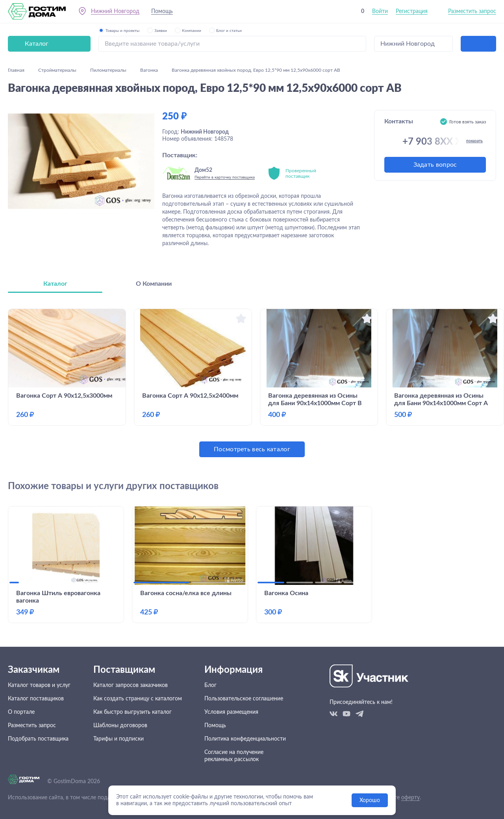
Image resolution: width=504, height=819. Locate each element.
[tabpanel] (252, 383)
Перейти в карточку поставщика (225, 177)
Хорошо (370, 800)
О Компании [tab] (154, 284)
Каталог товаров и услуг (39, 685)
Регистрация (412, 11)
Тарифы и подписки (119, 739)
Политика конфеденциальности (245, 739)
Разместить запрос (472, 11)
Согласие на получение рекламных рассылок (234, 756)
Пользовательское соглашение (244, 699)
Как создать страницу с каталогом (138, 699)
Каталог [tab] (55, 284)
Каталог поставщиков (36, 699)
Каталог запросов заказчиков (131, 685)
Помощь (162, 11)
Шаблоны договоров (120, 726)
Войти (380, 11)
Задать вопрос (435, 165)
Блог (210, 685)
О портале (21, 712)
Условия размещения (231, 712)
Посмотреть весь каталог (252, 449)
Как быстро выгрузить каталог (132, 712)
